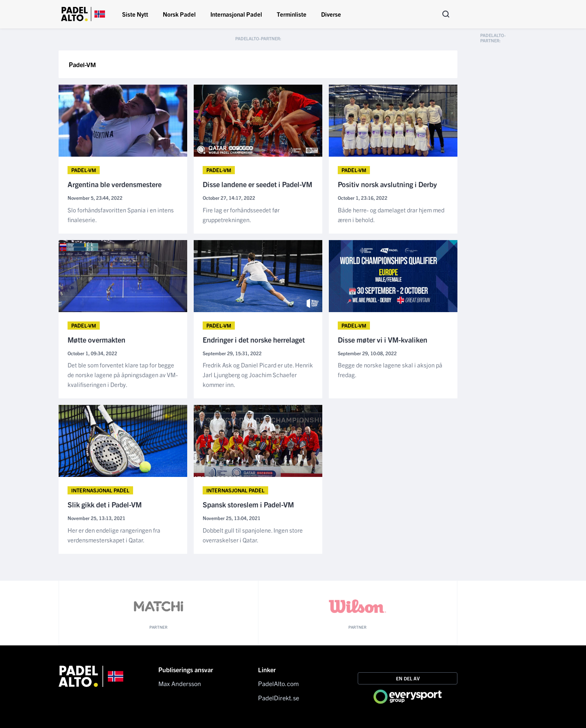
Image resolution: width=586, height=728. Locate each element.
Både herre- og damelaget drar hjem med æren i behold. (391, 215)
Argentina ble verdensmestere (115, 185)
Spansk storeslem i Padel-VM (248, 505)
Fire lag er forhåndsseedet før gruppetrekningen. (241, 215)
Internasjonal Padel (236, 14)
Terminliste (292, 14)
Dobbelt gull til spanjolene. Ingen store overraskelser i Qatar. (253, 535)
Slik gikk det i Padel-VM (105, 505)
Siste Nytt (135, 14)
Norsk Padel (179, 14)
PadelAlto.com (278, 683)
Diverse (331, 14)
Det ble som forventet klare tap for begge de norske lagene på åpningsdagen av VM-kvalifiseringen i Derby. (123, 375)
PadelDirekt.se (279, 697)
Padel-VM (84, 170)
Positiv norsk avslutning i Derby (387, 185)
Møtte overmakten (96, 340)
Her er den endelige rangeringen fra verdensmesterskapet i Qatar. (114, 535)
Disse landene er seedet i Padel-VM (257, 185)
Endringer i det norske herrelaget (254, 340)
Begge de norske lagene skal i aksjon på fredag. (390, 370)
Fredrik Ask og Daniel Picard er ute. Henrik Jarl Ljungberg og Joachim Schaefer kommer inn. (258, 375)
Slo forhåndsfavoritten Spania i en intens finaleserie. (121, 215)
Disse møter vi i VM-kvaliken (383, 340)
